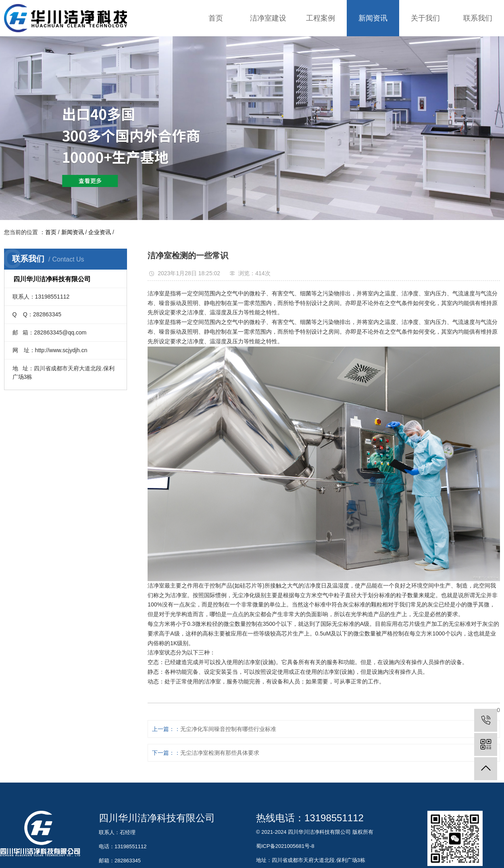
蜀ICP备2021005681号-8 (285, 846)
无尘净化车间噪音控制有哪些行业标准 (228, 729)
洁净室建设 (268, 18)
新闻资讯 (373, 18)
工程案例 (321, 18)
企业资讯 (100, 232)
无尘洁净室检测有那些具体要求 (220, 753)
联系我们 (478, 18)
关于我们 (425, 18)
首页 (216, 18)
